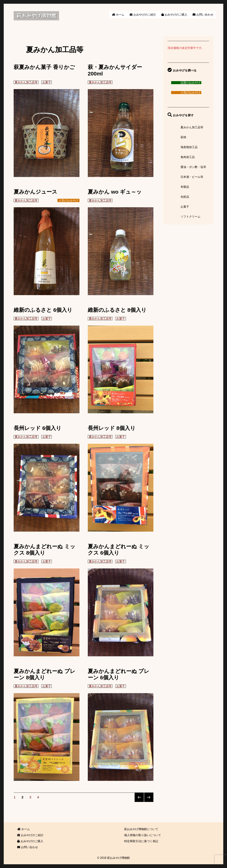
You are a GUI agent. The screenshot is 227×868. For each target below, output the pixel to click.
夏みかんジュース (35, 192)
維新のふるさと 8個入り (117, 310)
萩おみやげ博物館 (36, 16)
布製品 (185, 187)
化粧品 (185, 197)
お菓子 (47, 82)
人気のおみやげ (68, 200)
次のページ (149, 797)
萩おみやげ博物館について (141, 829)
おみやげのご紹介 (143, 15)
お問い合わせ (203, 15)
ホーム (118, 15)
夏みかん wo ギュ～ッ (115, 192)
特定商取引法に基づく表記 (141, 841)
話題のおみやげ (190, 83)
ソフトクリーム (190, 217)
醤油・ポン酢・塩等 (193, 167)
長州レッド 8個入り (112, 428)
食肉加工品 (188, 157)
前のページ (139, 797)
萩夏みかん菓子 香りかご (44, 67)
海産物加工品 (189, 147)
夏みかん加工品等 (26, 82)
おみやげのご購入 (174, 15)
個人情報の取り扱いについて (143, 835)
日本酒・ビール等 (192, 177)
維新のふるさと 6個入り (43, 310)
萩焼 (183, 137)
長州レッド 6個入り (38, 428)
